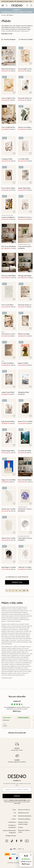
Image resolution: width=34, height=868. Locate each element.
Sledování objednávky (25, 816)
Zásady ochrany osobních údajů (17, 800)
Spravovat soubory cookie (24, 831)
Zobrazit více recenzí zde (17, 733)
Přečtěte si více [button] (7, 34)
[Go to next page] (27, 591)
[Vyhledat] (7, 5)
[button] (26, 860)
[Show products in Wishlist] (27, 5)
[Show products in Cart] (31, 5)
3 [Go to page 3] (16, 591)
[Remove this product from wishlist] (14, 63)
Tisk (15, 813)
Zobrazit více (17, 582)
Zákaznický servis (24, 813)
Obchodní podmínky (24, 819)
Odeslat (17, 796)
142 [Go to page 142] (24, 591)
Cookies (21, 827)
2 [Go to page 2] (13, 591)
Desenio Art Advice (24, 810)
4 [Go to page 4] (20, 591)
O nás (14, 810)
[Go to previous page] (7, 591)
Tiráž (15, 816)
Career (14, 819)
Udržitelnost (12, 822)
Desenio (4, 15)
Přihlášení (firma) (11, 836)
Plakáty (11, 15)
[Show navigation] (3, 5)
